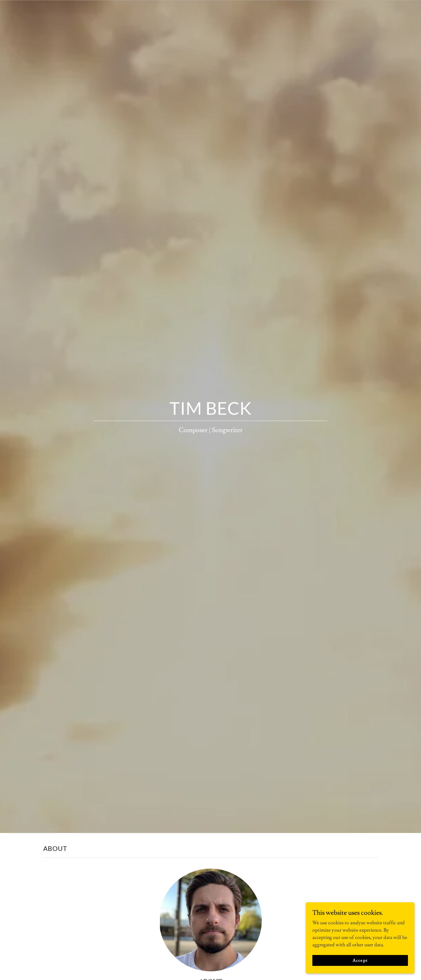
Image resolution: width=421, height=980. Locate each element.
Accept (360, 960)
